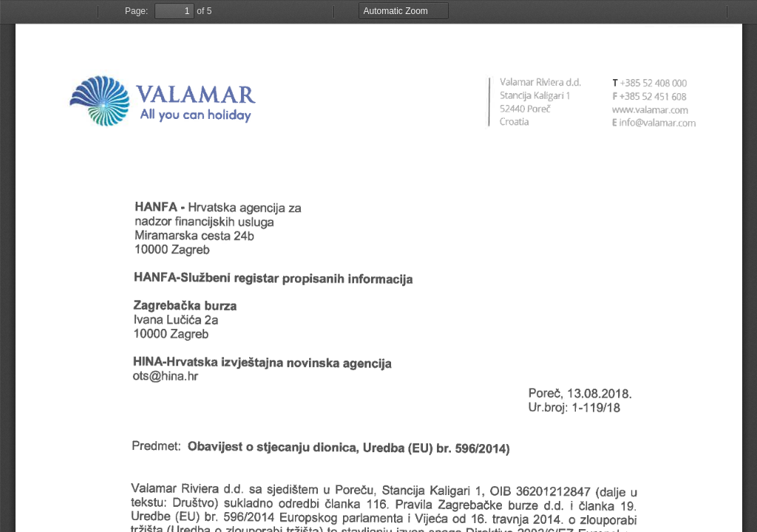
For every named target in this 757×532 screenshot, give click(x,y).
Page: (136, 11)
